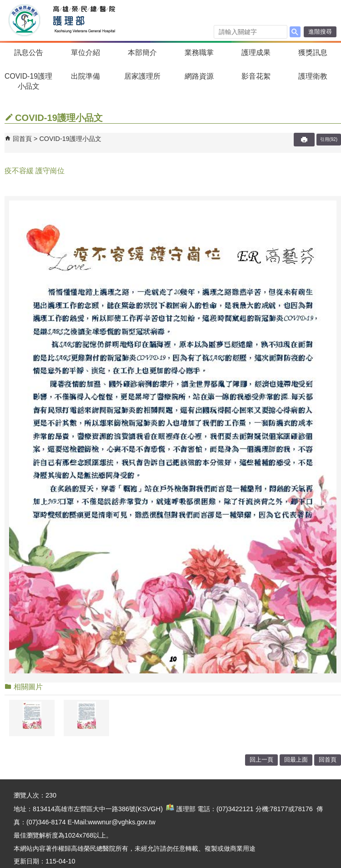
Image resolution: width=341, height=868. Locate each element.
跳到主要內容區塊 (5, 5)
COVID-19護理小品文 (28, 81)
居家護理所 (142, 76)
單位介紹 (85, 53)
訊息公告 (29, 53)
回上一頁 (261, 760)
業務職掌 (199, 53)
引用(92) (329, 139)
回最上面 (296, 760)
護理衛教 (313, 76)
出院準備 (85, 76)
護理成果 (256, 53)
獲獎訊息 (313, 53)
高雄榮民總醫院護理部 (83, 20)
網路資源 (199, 76)
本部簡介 (142, 53)
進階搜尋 (320, 32)
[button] (295, 32)
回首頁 (22, 139)
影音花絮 (256, 76)
